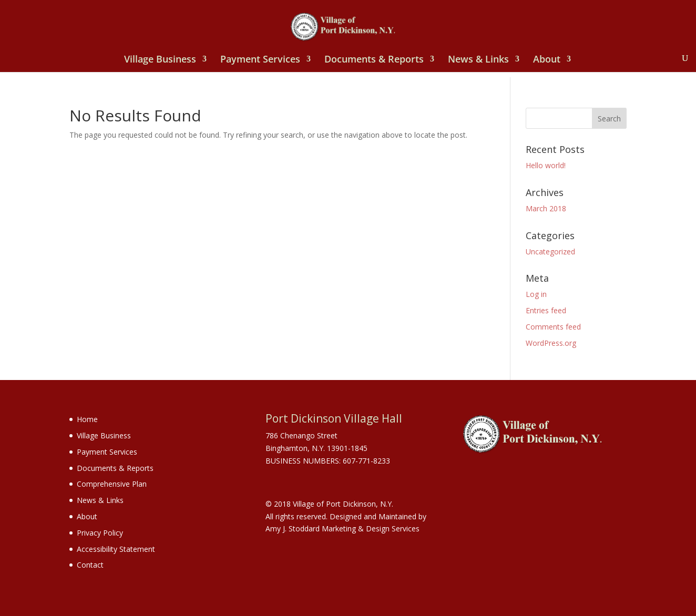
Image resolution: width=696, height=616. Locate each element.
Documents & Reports (374, 60)
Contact (90, 565)
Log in (536, 294)
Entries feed (546, 310)
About (547, 60)
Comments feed (553, 327)
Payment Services (260, 60)
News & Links (478, 60)
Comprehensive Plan (112, 484)
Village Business (160, 60)
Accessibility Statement (116, 549)
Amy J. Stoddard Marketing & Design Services (342, 528)
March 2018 (546, 208)
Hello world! (546, 165)
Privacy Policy (100, 533)
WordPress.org (551, 343)
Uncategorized (550, 251)
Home (87, 419)
